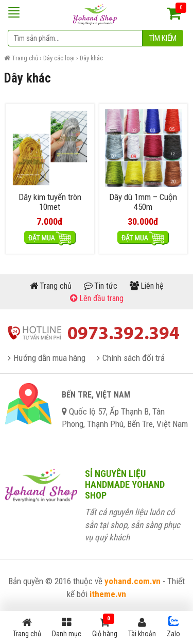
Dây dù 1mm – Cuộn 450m (143, 202)
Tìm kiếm (163, 38)
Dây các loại (59, 58)
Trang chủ (25, 58)
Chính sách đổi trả (134, 358)
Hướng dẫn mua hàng (49, 358)
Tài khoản (142, 628)
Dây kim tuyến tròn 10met (50, 202)
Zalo (173, 627)
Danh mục (67, 628)
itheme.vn (108, 594)
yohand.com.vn (133, 581)
